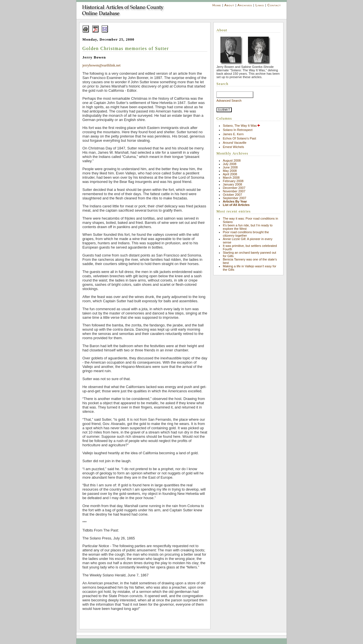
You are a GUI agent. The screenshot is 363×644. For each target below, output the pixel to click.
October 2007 (232, 195)
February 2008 (233, 181)
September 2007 (234, 198)
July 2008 (230, 164)
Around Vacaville (234, 143)
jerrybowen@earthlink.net (101, 65)
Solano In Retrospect (237, 130)
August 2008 (232, 161)
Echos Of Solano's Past (239, 138)
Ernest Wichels (233, 147)
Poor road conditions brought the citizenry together (246, 234)
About (229, 5)
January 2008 (232, 184)
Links (260, 5)
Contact (274, 5)
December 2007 (234, 188)
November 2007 (234, 191)
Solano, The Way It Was (242, 126)
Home (217, 5)
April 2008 (230, 174)
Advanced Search (229, 101)
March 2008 (231, 178)
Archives (245, 5)
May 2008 (230, 171)
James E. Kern (233, 134)
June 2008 (230, 167)
